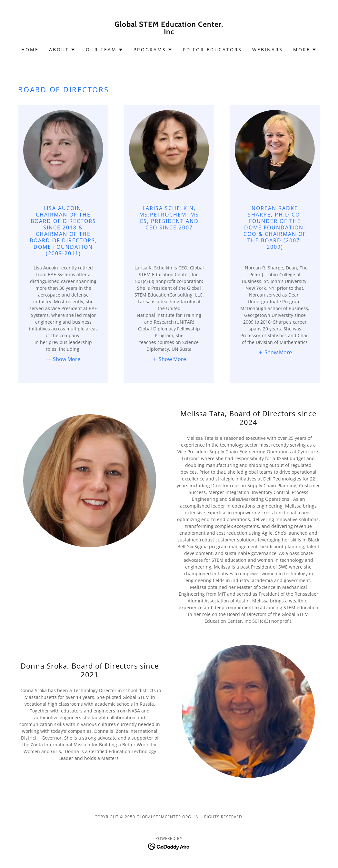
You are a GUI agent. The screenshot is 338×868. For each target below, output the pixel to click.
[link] (169, 32)
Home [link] (30, 50)
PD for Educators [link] (212, 50)
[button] (62, 50)
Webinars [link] (268, 50)
